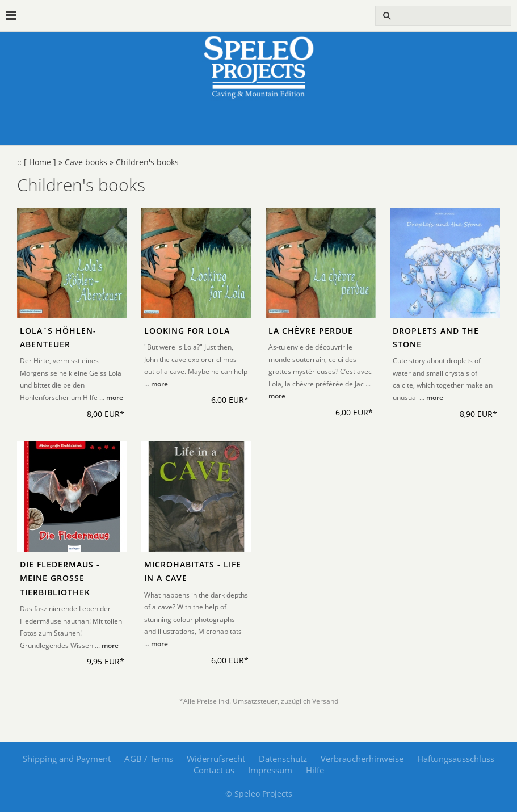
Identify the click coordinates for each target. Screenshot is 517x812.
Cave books (86, 162)
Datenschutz (283, 759)
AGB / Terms (149, 759)
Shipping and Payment (67, 759)
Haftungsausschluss (456, 759)
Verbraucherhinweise (362, 759)
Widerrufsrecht (216, 759)
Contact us (214, 770)
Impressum (270, 770)
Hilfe (315, 770)
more (115, 397)
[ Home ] (40, 162)
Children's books (147, 162)
